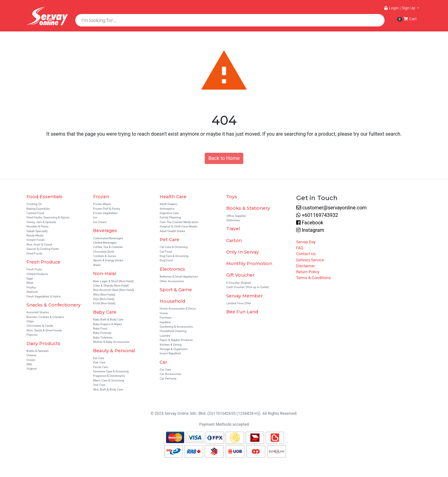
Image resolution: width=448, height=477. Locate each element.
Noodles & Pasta (37, 226)
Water (97, 265)
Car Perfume (168, 379)
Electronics (172, 269)
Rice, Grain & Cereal (39, 244)
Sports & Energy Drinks (108, 260)
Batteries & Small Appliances (179, 276)
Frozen (101, 197)
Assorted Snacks (38, 312)
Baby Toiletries (103, 337)
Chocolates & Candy (40, 326)
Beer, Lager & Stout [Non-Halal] (113, 281)
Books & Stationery (248, 208)
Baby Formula (102, 333)
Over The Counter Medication (179, 222)
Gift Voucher (240, 275)
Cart (407, 19)
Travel (233, 229)
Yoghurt (32, 369)
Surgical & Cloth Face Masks (178, 226)
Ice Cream (100, 222)
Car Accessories (170, 374)
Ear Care (99, 358)
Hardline (165, 322)
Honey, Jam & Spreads (41, 222)
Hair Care (99, 362)
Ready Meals (35, 235)
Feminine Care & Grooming (111, 371)
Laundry (165, 336)
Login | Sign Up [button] (400, 8)
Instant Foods (36, 240)
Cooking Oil (34, 204)
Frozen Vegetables (105, 213)
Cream (31, 360)
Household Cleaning (173, 331)
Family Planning (170, 217)
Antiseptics (167, 209)
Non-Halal (105, 274)
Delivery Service (310, 260)
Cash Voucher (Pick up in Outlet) (248, 287)
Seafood (32, 292)
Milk (29, 364)
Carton (234, 241)
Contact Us (306, 254)
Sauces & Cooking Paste (43, 249)
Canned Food (35, 213)
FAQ (300, 248)
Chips (30, 321)
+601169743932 (317, 215)
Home (164, 313)
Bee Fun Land (242, 312)
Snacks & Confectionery (54, 305)
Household (172, 301)
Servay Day (306, 242)
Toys (232, 197)
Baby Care (105, 312)
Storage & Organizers (174, 349)
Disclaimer (306, 266)
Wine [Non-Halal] (104, 295)
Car (163, 362)
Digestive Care (169, 213)
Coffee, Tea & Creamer (108, 247)
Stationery (233, 220)
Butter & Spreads (38, 351)
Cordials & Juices (105, 256)
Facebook (310, 223)
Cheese (31, 355)
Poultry (31, 287)
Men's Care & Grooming (108, 380)
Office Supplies (236, 216)
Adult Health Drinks (172, 231)
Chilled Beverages (105, 243)
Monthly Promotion (249, 264)
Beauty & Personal (114, 351)
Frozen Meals (102, 204)
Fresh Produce (43, 262)
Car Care (165, 369)
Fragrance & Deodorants (109, 376)
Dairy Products (43, 344)
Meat (30, 283)
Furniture (166, 318)
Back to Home (224, 158)
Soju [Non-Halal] (104, 299)
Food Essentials (44, 197)
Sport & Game (176, 290)
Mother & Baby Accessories (111, 342)
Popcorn (32, 335)
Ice (95, 217)
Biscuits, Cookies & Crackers (45, 317)
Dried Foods (34, 253)
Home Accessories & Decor (178, 309)
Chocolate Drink (104, 252)
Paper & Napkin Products (176, 340)
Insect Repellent (170, 353)
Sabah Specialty (37, 231)
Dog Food (166, 260)
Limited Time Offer (239, 303)
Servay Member (244, 296)
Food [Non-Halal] (104, 303)
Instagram (310, 230)
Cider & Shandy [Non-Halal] (111, 285)
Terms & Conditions (314, 278)
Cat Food (166, 252)
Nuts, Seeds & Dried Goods (44, 330)
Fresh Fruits (34, 269)
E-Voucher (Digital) (238, 283)
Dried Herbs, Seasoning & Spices (48, 217)
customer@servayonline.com (331, 208)
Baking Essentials (38, 209)
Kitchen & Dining (170, 345)
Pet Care (169, 240)
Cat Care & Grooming (174, 247)
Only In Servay (243, 252)
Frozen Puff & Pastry (107, 209)
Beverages (105, 231)
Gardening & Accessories (176, 327)
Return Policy (308, 272)
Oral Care (99, 385)
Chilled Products (37, 274)
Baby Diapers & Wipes (107, 324)
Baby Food (100, 328)
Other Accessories (172, 281)
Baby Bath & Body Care (108, 319)
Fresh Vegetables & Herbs (44, 296)
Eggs (30, 278)
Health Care (173, 197)
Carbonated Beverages (108, 238)
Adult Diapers (168, 204)
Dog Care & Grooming (174, 256)
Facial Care (100, 367)
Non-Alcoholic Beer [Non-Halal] (113, 290)
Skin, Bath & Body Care (108, 389)
